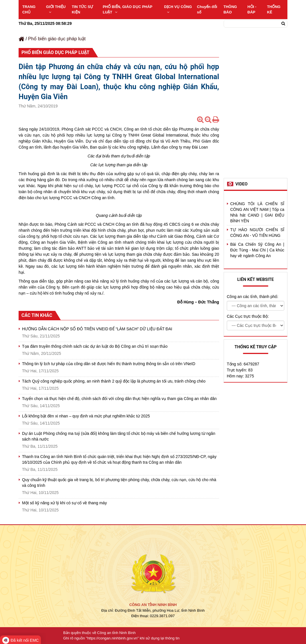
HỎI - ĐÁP (252, 9)
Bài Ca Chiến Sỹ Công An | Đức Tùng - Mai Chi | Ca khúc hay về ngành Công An (257, 250)
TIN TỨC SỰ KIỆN (82, 9)
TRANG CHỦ (29, 9)
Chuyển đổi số (207, 9)
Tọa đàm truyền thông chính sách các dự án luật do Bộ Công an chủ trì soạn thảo (95, 346)
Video (242, 184)
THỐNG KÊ (274, 9)
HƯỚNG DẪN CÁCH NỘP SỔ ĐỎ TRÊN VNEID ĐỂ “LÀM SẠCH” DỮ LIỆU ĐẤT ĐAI (97, 329)
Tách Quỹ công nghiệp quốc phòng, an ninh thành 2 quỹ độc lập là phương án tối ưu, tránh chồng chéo (114, 381)
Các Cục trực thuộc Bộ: (248, 316)
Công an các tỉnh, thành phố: (253, 297)
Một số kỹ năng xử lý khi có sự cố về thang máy (64, 503)
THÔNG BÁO (230, 9)
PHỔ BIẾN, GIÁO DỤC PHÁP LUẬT (127, 9)
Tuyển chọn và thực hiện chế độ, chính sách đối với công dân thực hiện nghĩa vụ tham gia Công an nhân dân (119, 399)
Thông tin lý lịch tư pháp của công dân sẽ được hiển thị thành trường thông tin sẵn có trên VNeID (109, 364)
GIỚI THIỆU (56, 9)
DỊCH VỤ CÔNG (178, 9)
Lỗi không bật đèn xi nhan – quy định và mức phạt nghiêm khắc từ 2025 (86, 416)
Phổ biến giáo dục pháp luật (57, 39)
